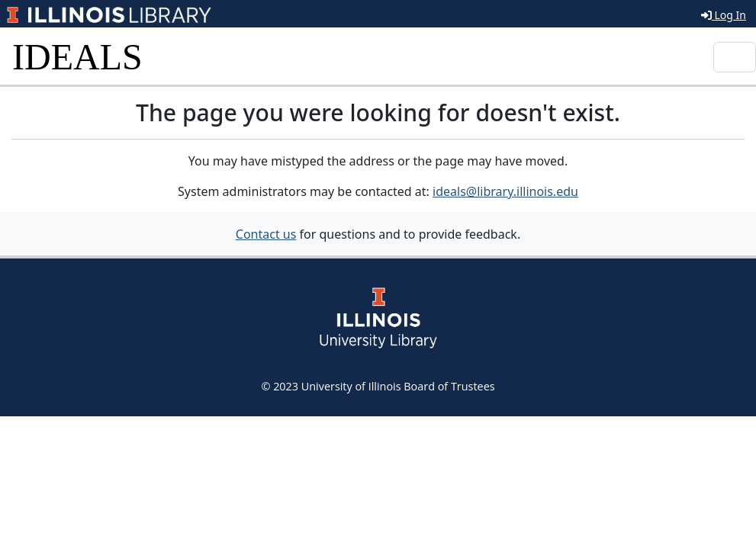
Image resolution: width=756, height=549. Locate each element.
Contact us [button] (266, 234)
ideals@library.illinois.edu (505, 191)
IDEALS (77, 57)
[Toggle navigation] (735, 57)
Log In (724, 15)
